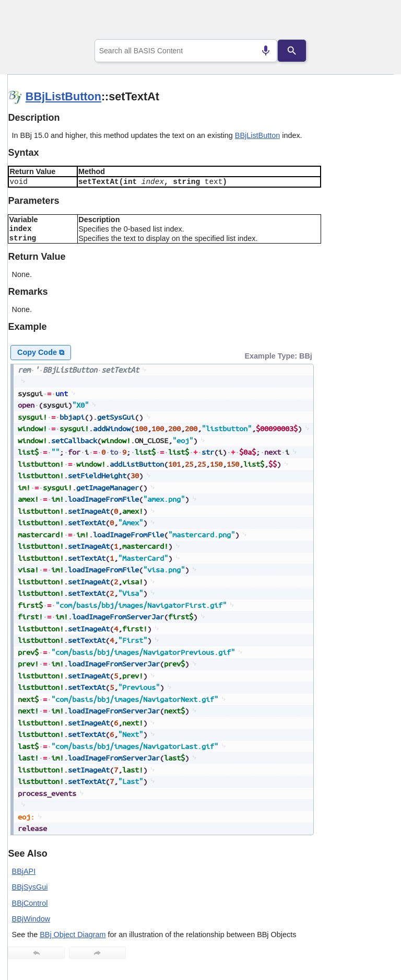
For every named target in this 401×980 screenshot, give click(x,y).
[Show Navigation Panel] (373, 21)
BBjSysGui (30, 887)
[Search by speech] (266, 51)
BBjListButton (63, 96)
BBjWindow (31, 919)
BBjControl (30, 903)
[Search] (292, 51)
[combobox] (186, 51)
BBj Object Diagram (73, 935)
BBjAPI (24, 871)
